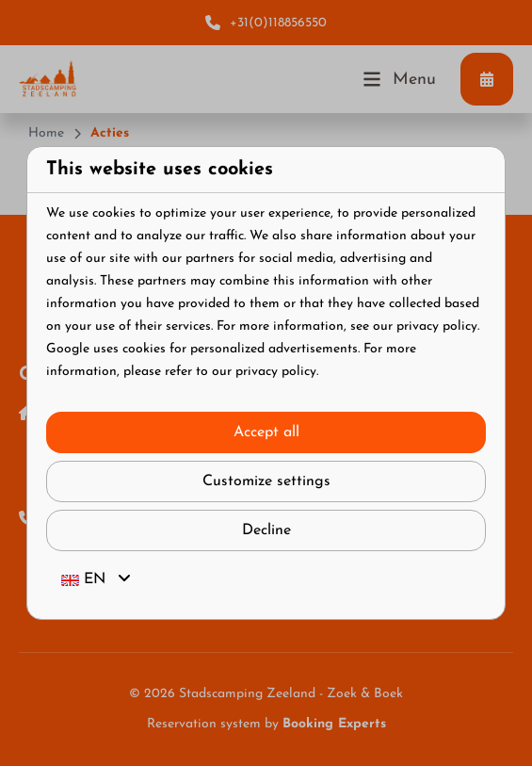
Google (68, 349)
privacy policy (437, 326)
